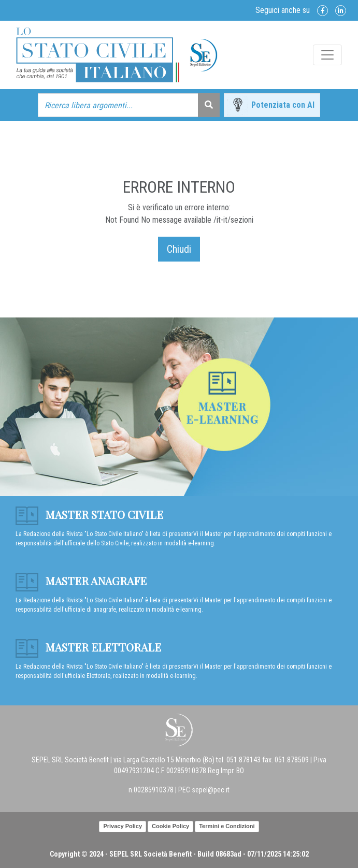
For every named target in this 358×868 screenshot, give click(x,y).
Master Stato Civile (89, 514)
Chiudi (179, 249)
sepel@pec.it (211, 790)
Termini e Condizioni (227, 826)
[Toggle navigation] (327, 55)
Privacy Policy (123, 826)
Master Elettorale (88, 647)
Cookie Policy (170, 826)
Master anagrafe (81, 581)
